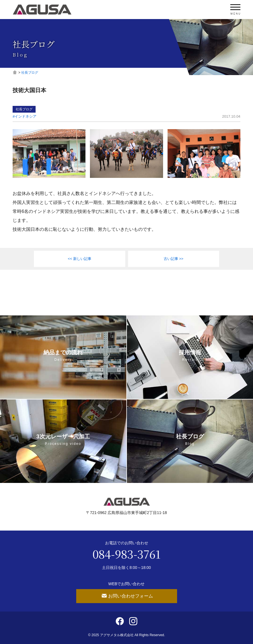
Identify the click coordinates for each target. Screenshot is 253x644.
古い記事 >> (174, 259)
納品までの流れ (63, 355)
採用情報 (190, 355)
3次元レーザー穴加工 (63, 440)
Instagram (133, 621)
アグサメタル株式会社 (42, 10)
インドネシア (25, 116)
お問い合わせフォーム (131, 596)
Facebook (120, 621)
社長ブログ (24, 109)
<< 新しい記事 (80, 259)
